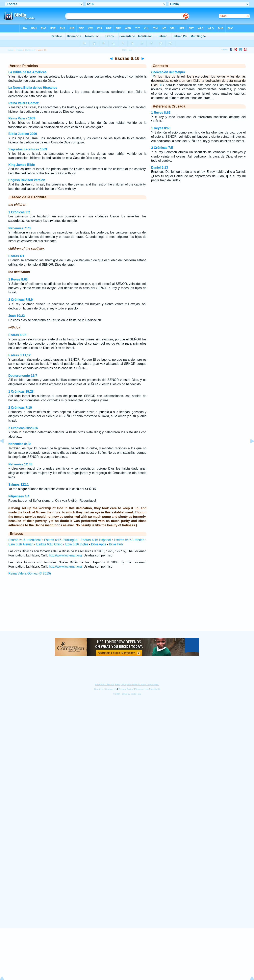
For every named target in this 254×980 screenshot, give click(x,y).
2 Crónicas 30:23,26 (23, 428)
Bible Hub (116, 544)
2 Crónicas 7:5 (162, 148)
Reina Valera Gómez (24, 103)
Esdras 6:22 (17, 335)
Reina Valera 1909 (22, 118)
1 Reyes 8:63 (18, 279)
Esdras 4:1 (16, 256)
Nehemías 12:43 (20, 464)
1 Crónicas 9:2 (19, 212)
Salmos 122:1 (18, 485)
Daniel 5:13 (160, 168)
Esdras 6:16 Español (96, 540)
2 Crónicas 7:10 (20, 408)
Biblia (10, 50)
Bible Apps (99, 544)
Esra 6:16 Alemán (21, 544)
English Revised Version (27, 180)
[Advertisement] (127, 607)
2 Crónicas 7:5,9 (21, 300)
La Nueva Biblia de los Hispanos (33, 88)
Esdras (19, 50)
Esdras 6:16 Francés (129, 540)
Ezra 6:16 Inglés (77, 544)
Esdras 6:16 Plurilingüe (61, 540)
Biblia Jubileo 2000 (23, 134)
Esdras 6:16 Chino (49, 544)
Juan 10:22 (17, 316)
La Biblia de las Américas (27, 72)
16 (153, 76)
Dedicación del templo (168, 72)
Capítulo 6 (30, 50)
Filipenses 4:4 (19, 496)
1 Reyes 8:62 (161, 113)
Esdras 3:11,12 (19, 355)
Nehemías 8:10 (19, 444)
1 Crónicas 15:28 (21, 392)
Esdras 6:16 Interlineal (24, 540)
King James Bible (22, 165)
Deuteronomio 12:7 (23, 376)
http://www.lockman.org (65, 555)
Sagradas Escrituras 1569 (28, 149)
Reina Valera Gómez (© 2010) (30, 573)
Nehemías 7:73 (19, 228)
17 (161, 85)
